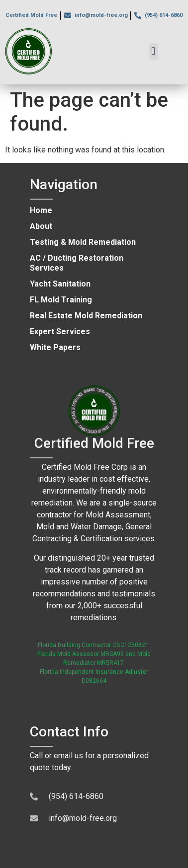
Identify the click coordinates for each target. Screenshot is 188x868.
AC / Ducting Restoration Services (77, 263)
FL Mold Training (61, 300)
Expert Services (60, 331)
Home (41, 210)
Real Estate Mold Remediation (86, 316)
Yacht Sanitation (60, 284)
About (41, 226)
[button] (153, 51)
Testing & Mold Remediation (83, 242)
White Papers (55, 347)
